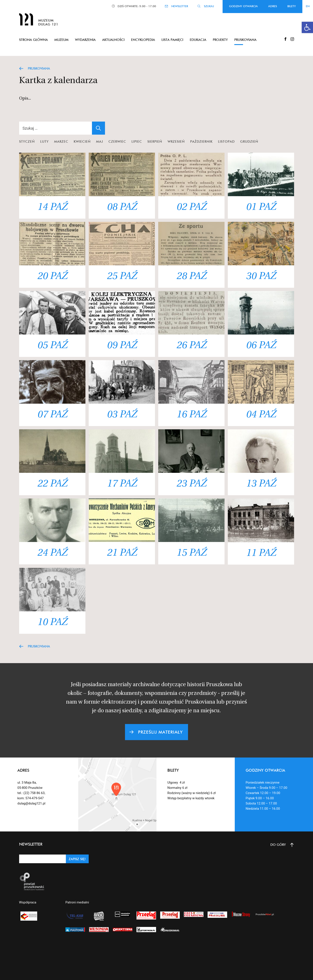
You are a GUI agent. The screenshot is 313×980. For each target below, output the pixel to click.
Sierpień (155, 141)
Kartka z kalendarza (58, 81)
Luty (44, 141)
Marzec (61, 141)
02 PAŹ (191, 207)
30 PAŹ (261, 277)
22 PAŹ (52, 484)
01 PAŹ (261, 207)
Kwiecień (82, 141)
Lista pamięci (172, 40)
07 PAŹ (52, 415)
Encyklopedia (143, 40)
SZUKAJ (209, 6)
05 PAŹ (52, 346)
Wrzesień (176, 141)
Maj (100, 141)
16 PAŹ (191, 415)
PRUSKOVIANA (39, 68)
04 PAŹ (261, 415)
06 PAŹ (261, 346)
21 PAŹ (122, 553)
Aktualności (113, 40)
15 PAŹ (191, 553)
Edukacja (198, 40)
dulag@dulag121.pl (31, 803)
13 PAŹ (261, 484)
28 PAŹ (191, 277)
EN (308, 6)
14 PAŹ (52, 207)
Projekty (220, 40)
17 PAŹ (122, 484)
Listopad (226, 141)
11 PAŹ (261, 553)
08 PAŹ (122, 207)
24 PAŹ (52, 553)
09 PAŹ (122, 346)
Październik (201, 141)
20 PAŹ (52, 277)
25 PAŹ (122, 277)
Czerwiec (117, 141)
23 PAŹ (191, 484)
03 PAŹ (122, 415)
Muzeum (61, 40)
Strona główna (33, 40)
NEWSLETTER (180, 6)
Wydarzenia (85, 40)
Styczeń (27, 141)
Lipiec (137, 141)
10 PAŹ (52, 623)
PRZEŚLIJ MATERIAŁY (160, 732)
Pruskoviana (245, 40)
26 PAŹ (191, 346)
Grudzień (249, 141)
